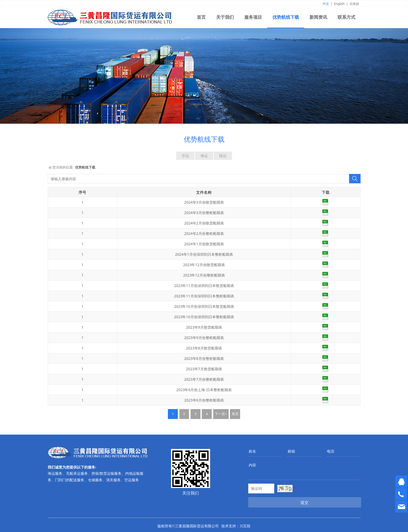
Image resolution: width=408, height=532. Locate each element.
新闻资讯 (318, 17)
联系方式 (346, 17)
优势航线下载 (286, 17)
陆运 (223, 156)
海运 (204, 156)
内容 (252, 465)
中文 (326, 4)
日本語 (354, 4)
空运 (185, 156)
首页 (201, 17)
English (339, 4)
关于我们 (225, 17)
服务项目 (253, 17)
